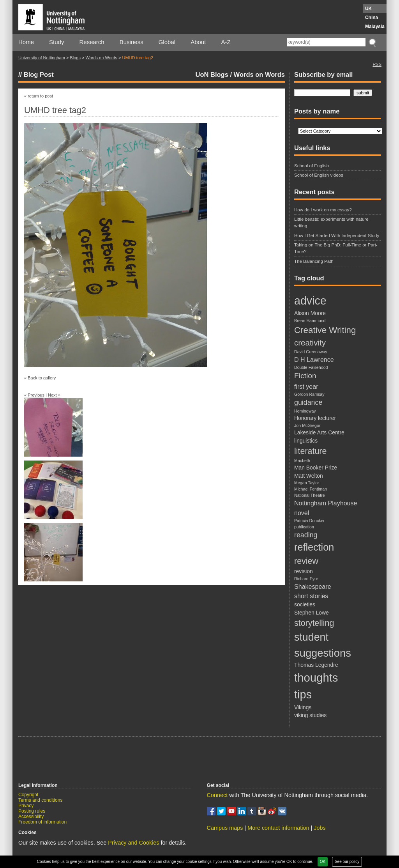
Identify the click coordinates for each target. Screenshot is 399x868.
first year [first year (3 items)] (306, 386)
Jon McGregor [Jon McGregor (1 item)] (307, 425)
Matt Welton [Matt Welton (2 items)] (309, 476)
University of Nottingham (42, 58)
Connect (217, 795)
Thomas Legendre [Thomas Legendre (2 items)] (316, 665)
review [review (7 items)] (306, 561)
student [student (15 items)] (311, 637)
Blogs (75, 58)
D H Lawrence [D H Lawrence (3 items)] (314, 360)
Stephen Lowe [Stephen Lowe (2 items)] (312, 613)
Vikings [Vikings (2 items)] (303, 707)
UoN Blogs (212, 74)
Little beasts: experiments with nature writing (331, 222)
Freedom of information (42, 822)
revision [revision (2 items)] (304, 571)
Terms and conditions (40, 800)
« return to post (39, 96)
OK (323, 862)
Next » (54, 395)
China (372, 18)
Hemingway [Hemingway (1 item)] (305, 411)
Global (167, 42)
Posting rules (32, 811)
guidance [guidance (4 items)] (308, 402)
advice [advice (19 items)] (310, 301)
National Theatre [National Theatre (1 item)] (310, 495)
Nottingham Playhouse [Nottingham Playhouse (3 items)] (326, 503)
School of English (312, 166)
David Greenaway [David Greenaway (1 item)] (311, 352)
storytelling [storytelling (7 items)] (314, 623)
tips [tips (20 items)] (303, 694)
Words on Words (101, 58)
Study (56, 42)
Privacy (26, 806)
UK (368, 9)
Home (26, 42)
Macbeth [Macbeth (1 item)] (302, 461)
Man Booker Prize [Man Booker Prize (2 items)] (316, 468)
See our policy (347, 862)
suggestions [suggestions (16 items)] (323, 653)
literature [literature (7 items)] (310, 451)
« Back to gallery (40, 378)
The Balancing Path (314, 261)
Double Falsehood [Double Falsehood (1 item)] (311, 367)
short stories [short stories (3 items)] (311, 596)
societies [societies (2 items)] (305, 604)
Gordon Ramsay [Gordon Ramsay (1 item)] (309, 394)
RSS (377, 64)
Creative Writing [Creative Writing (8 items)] (325, 330)
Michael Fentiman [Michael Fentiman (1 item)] (311, 489)
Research (92, 42)
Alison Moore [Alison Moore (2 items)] (310, 313)
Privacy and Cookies (133, 843)
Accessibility (31, 817)
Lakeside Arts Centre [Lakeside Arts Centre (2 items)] (319, 432)
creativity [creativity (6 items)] (310, 343)
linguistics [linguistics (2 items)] (306, 441)
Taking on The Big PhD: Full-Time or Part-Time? (336, 248)
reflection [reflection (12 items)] (314, 547)
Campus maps (225, 828)
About (198, 42)
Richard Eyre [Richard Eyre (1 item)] (306, 579)
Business (132, 42)
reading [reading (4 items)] (306, 535)
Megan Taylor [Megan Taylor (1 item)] (307, 483)
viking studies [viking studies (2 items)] (310, 715)
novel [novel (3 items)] (302, 513)
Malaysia (375, 27)
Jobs (320, 828)
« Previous (34, 395)
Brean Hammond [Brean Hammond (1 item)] (310, 321)
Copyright (28, 795)
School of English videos (319, 175)
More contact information (278, 828)
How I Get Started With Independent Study (337, 236)
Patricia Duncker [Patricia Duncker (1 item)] (309, 521)
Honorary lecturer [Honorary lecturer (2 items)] (315, 418)
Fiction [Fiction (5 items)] (305, 376)
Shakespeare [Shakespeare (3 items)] (313, 586)
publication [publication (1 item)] (304, 527)
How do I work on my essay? (323, 210)
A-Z (226, 42)
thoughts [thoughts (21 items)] (316, 678)
